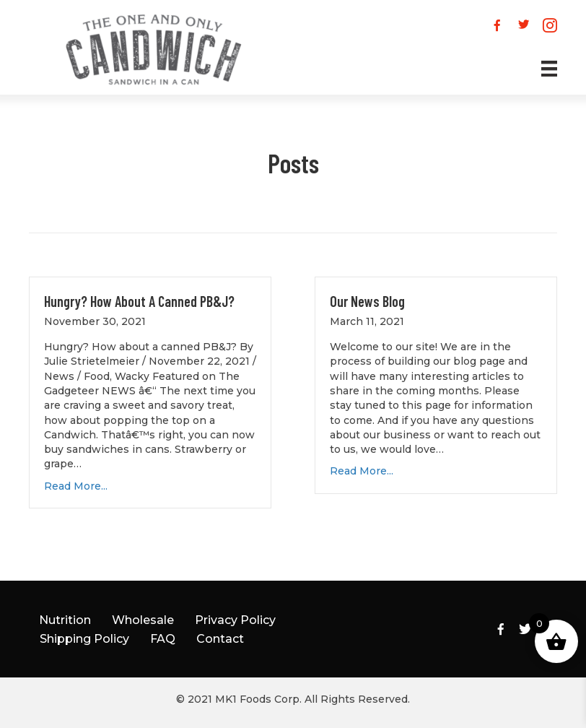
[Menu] (535, 69)
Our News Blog (367, 301)
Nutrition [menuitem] (65, 620)
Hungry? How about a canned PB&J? (139, 301)
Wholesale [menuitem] (143, 620)
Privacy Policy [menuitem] (235, 620)
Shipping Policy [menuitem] (84, 639)
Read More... (76, 486)
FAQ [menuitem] (163, 639)
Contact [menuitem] (220, 639)
